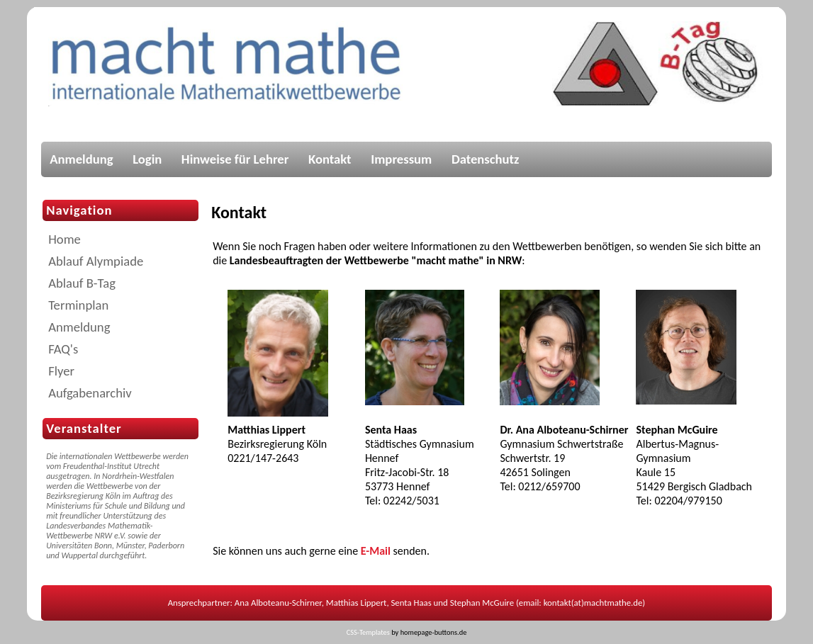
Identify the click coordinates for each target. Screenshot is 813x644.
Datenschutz (486, 159)
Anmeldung (81, 159)
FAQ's (63, 349)
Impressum (401, 159)
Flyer (61, 371)
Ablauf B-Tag (82, 283)
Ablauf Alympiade (96, 261)
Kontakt (330, 159)
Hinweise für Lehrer (235, 159)
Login (147, 159)
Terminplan (78, 305)
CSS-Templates (368, 632)
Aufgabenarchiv (90, 393)
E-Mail (376, 551)
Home (65, 239)
